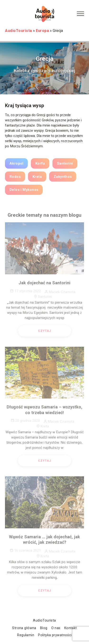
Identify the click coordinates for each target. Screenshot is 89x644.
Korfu (40, 165)
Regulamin (26, 635)
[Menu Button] (80, 14)
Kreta (37, 178)
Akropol (16, 165)
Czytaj (44, 332)
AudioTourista (44, 620)
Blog (44, 628)
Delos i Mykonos (24, 191)
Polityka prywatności (55, 635)
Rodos (15, 178)
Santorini (65, 165)
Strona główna (24, 628)
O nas (56, 628)
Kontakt (71, 628)
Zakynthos (63, 178)
